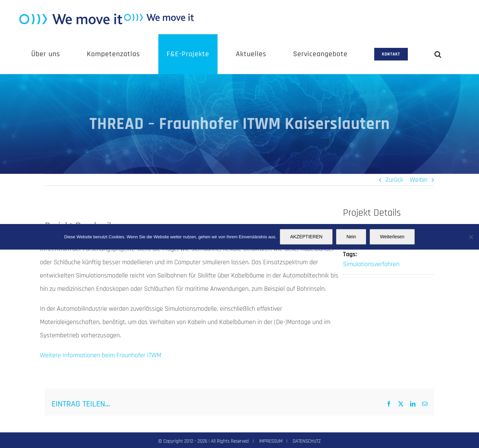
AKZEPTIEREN (306, 237)
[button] (438, 54)
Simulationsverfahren (371, 264)
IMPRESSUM (271, 441)
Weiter (419, 180)
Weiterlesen (392, 237)
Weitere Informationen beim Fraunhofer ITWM (101, 355)
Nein (351, 237)
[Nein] (471, 237)
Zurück (394, 180)
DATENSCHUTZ (307, 441)
